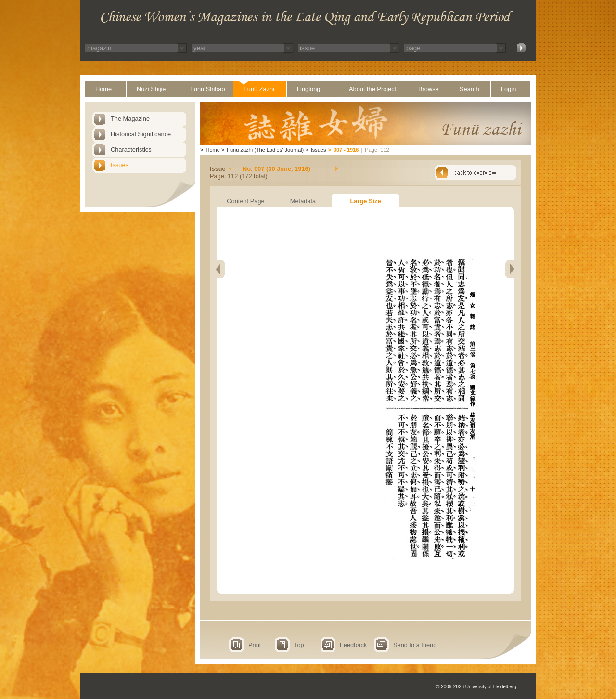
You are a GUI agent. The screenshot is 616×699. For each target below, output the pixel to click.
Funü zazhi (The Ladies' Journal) (265, 150)
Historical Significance (141, 134)
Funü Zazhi (259, 89)
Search (469, 89)
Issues (120, 165)
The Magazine (130, 119)
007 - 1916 (346, 150)
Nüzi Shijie (151, 89)
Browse (429, 89)
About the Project (372, 89)
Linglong (308, 89)
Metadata (303, 201)
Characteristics (131, 149)
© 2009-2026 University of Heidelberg (476, 687)
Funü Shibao (208, 89)
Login (508, 89)
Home (103, 89)
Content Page (245, 201)
